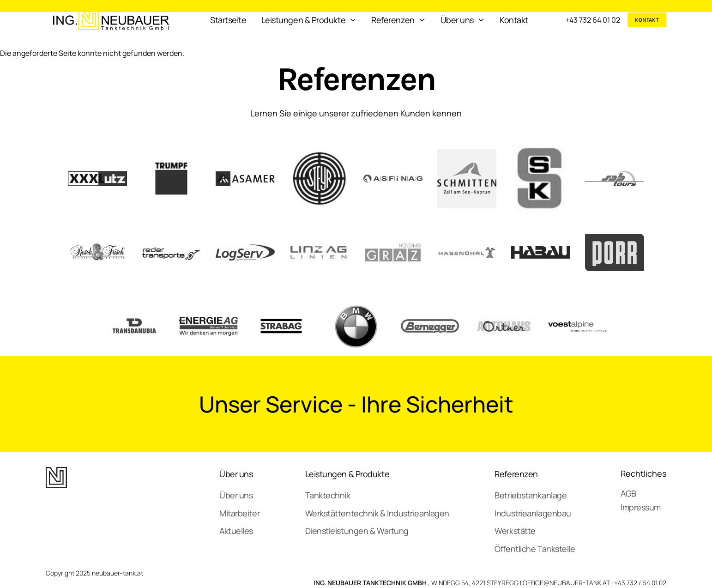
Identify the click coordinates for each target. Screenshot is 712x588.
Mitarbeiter (239, 513)
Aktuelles (236, 531)
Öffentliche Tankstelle (535, 549)
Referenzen (516, 474)
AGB (628, 493)
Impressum (641, 507)
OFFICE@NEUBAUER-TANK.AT (566, 583)
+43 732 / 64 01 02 (640, 583)
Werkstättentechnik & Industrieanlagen (377, 513)
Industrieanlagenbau (533, 513)
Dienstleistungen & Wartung (357, 531)
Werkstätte (515, 531)
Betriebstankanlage (531, 495)
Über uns (236, 474)
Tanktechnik (328, 495)
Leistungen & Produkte (347, 474)
